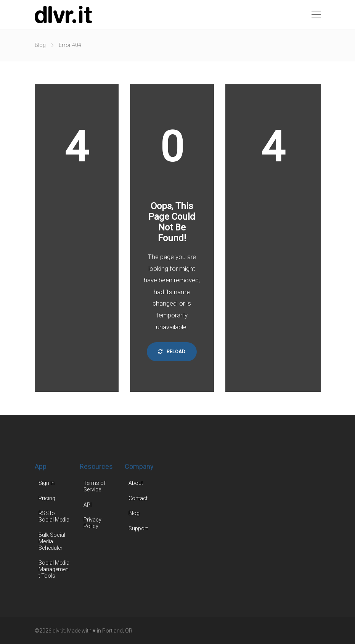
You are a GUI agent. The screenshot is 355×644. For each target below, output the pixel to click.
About (136, 483)
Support (138, 528)
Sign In (47, 483)
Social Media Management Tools (54, 569)
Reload (172, 352)
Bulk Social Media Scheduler (52, 541)
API (88, 505)
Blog (40, 45)
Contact (138, 498)
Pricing (47, 498)
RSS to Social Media (54, 516)
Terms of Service (95, 486)
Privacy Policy (92, 523)
